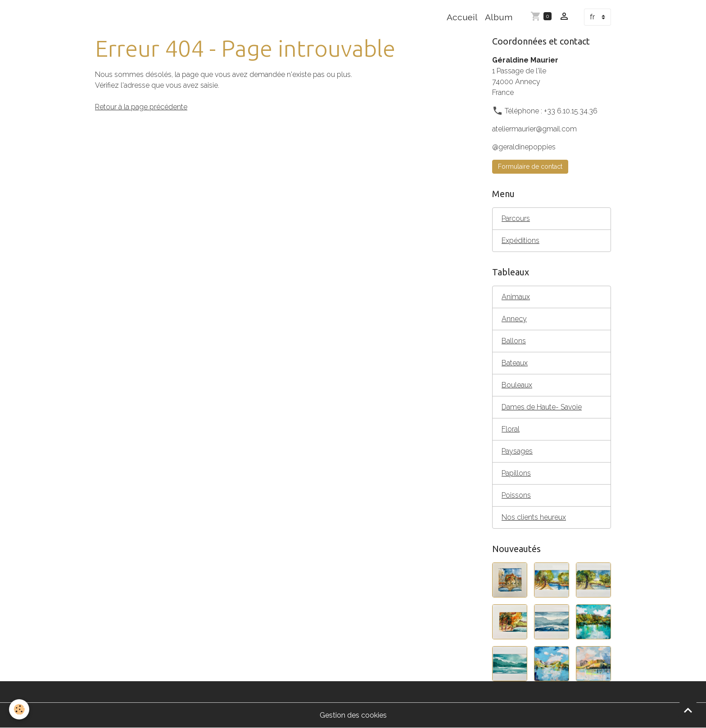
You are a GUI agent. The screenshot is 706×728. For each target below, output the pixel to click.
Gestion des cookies (353, 715)
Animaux (516, 297)
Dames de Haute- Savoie (542, 407)
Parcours (516, 218)
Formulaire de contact (530, 166)
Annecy (514, 319)
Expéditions (520, 240)
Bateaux (515, 363)
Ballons (514, 341)
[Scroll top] (688, 710)
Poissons (516, 495)
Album (499, 17)
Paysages (517, 451)
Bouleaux (517, 385)
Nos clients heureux (534, 517)
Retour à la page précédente (141, 107)
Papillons (516, 473)
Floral (511, 429)
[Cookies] (19, 709)
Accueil (462, 17)
